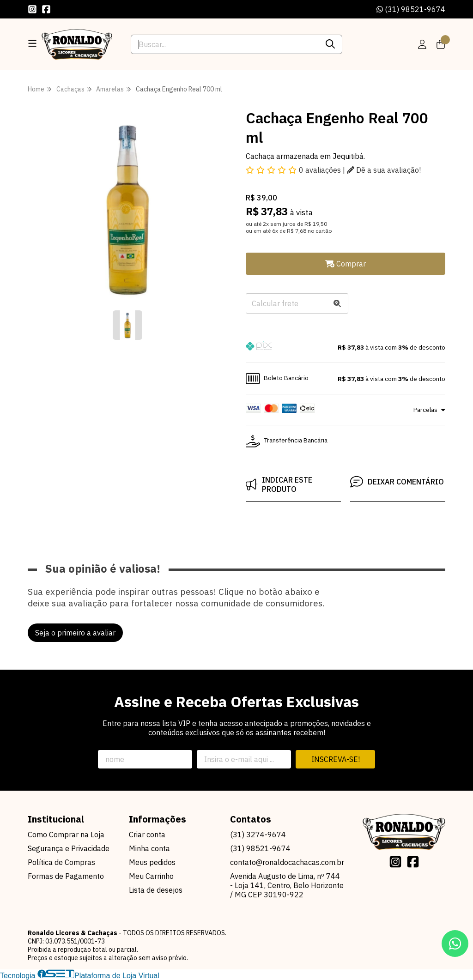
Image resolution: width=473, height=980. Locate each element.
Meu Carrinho (151, 876)
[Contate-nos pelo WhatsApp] (455, 944)
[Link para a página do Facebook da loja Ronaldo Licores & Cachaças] (46, 9)
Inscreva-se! (336, 759)
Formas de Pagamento (66, 876)
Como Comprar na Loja (66, 835)
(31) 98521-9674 (411, 9)
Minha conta (149, 848)
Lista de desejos (156, 890)
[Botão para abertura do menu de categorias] (32, 43)
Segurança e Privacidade (69, 848)
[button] (346, 347)
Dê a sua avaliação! (384, 170)
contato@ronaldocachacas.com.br (287, 862)
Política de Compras (61, 862)
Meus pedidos (152, 862)
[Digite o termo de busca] (225, 44)
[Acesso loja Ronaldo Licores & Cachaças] (422, 44)
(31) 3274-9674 (258, 835)
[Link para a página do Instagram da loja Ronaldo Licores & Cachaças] (32, 9)
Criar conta (147, 835)
